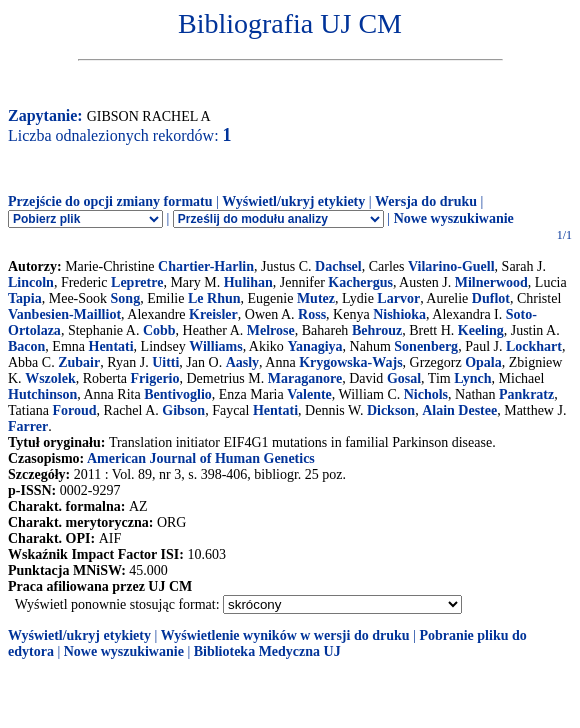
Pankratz (526, 394)
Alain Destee (459, 410)
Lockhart (534, 346)
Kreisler (213, 314)
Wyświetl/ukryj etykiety (293, 201)
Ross (312, 314)
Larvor (398, 298)
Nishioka (399, 314)
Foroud (75, 410)
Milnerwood (491, 282)
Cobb (159, 330)
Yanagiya (314, 346)
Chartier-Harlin (206, 266)
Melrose (271, 330)
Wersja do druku (426, 201)
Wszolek (50, 378)
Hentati (111, 346)
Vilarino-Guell (451, 266)
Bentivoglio (178, 394)
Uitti (165, 362)
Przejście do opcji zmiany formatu (110, 201)
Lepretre (137, 282)
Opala (483, 362)
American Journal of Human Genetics (201, 458)
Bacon (26, 346)
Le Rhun (214, 298)
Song (126, 298)
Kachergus (360, 282)
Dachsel (338, 266)
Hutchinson (42, 394)
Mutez (316, 298)
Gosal (404, 378)
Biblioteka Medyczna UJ (267, 651)
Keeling (481, 330)
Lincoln (31, 282)
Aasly (242, 362)
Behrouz (377, 330)
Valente (309, 394)
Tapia (25, 298)
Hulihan (248, 282)
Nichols (426, 394)
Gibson (183, 410)
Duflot (491, 298)
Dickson (391, 410)
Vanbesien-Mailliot (64, 314)
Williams (215, 346)
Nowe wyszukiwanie (454, 218)
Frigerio (155, 378)
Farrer (28, 426)
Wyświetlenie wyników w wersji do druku (285, 635)
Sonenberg (426, 346)
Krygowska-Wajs (350, 362)
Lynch (472, 378)
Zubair (79, 362)
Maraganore (305, 378)
